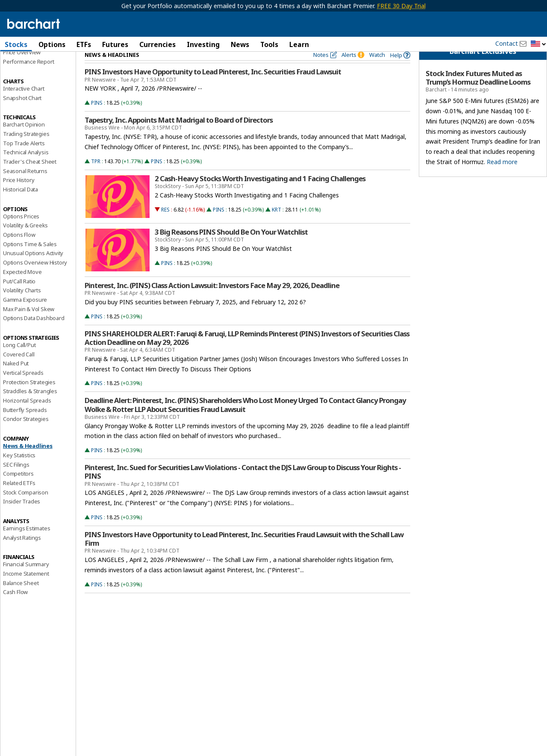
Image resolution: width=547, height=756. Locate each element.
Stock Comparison (26, 507)
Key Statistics (19, 470)
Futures (115, 44)
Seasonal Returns (25, 185)
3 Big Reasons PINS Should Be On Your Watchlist (231, 247)
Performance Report (28, 76)
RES (165, 224)
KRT (276, 224)
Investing (203, 44)
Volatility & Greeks (25, 240)
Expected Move (22, 286)
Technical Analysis (26, 167)
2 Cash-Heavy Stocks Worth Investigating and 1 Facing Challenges (260, 193)
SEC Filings (16, 479)
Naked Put (16, 378)
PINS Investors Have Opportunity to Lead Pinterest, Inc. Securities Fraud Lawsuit (213, 87)
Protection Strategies (29, 397)
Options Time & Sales (30, 259)
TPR (96, 176)
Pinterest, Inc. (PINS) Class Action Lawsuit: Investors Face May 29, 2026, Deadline (212, 300)
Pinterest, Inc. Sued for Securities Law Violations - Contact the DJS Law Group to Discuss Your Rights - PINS (243, 487)
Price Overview (22, 67)
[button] (538, 44)
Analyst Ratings (22, 552)
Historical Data (21, 204)
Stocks (16, 44)
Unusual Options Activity (33, 268)
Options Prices (21, 231)
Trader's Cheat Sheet (30, 176)
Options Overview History (35, 277)
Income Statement (26, 588)
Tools (269, 44)
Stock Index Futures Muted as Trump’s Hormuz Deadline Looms (478, 93)
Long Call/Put (19, 360)
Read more (502, 176)
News (240, 44)
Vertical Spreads (23, 388)
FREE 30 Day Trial (401, 6)
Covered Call (19, 369)
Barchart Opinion (24, 139)
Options (52, 44)
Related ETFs (19, 497)
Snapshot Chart (22, 112)
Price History (19, 195)
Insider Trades (22, 516)
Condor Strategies (26, 434)
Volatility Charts (22, 305)
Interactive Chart (24, 103)
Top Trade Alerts (24, 158)
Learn (299, 44)
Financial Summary (26, 579)
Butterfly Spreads (25, 424)
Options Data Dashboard (34, 333)
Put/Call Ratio (19, 296)
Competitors (18, 488)
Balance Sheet (21, 597)
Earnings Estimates (26, 543)
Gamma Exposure (25, 314)
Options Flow (19, 250)
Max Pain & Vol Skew (29, 324)
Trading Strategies (26, 148)
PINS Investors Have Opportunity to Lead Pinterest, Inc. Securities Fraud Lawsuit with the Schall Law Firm (244, 554)
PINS (97, 118)
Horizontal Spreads (27, 415)
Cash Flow (15, 607)
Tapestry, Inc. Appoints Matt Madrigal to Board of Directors (179, 135)
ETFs (84, 44)
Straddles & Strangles (30, 406)
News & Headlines (28, 461)
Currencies (157, 44)
